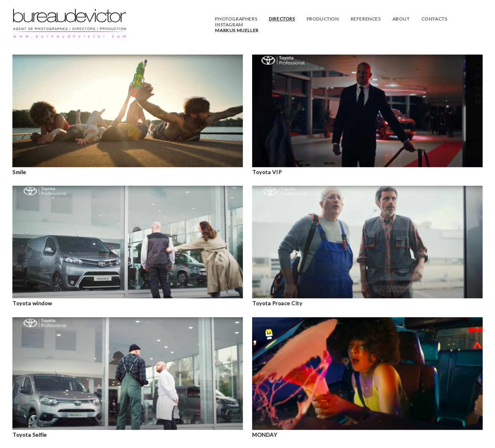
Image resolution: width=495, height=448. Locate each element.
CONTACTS (434, 19)
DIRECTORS (282, 19)
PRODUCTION (323, 19)
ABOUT (401, 19)
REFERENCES (366, 19)
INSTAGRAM (229, 25)
